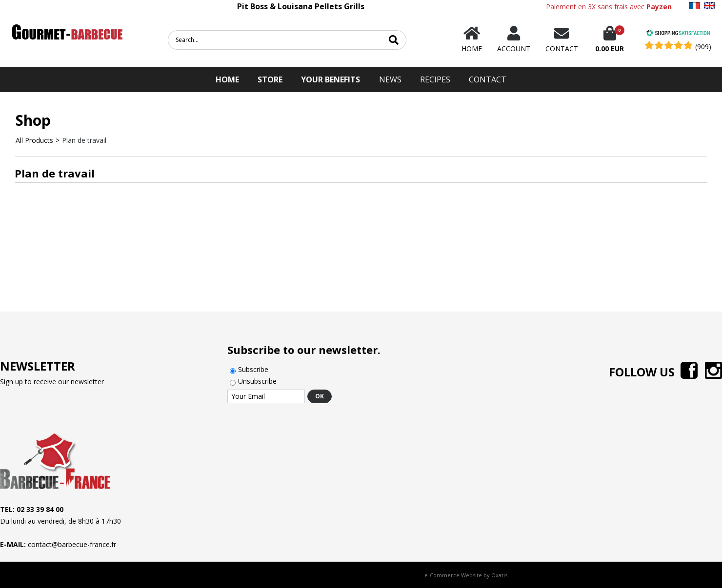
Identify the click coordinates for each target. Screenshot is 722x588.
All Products (34, 140)
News (390, 79)
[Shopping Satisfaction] (678, 34)
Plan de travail (84, 140)
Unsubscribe (257, 381)
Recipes (435, 79)
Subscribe (253, 369)
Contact (488, 79)
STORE (270, 79)
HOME (227, 79)
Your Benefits (331, 79)
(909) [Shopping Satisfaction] (703, 47)
